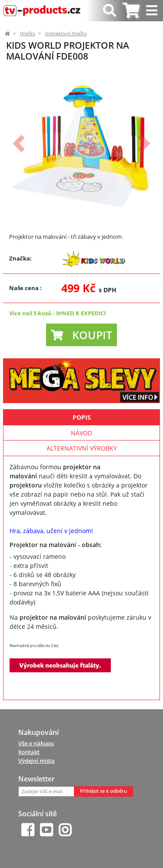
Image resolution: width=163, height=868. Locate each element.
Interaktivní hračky (66, 33)
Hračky (28, 33)
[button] (19, 144)
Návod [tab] (81, 433)
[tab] (131, 11)
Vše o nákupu (36, 743)
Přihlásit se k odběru (103, 791)
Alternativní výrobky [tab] (82, 448)
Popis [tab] (82, 417)
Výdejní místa (37, 761)
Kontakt (29, 752)
